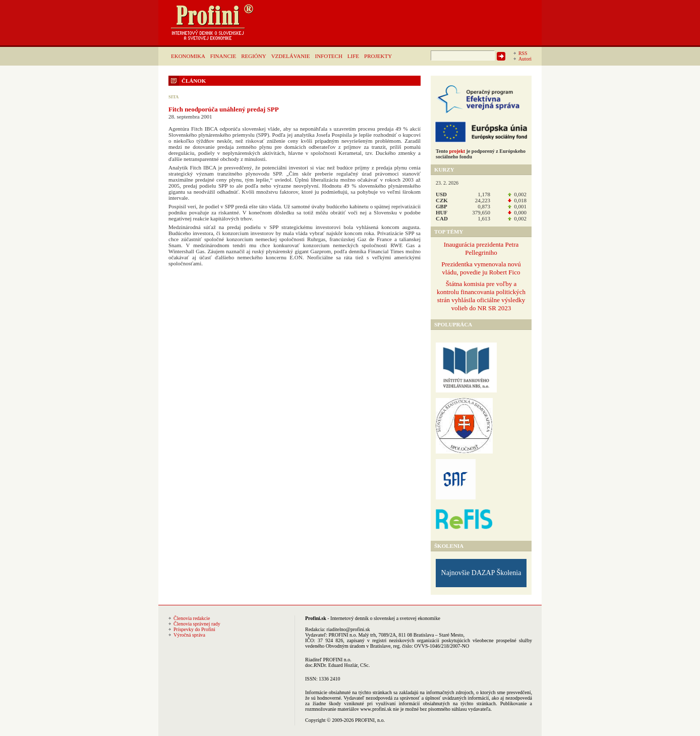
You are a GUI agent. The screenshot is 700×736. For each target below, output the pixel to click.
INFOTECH (328, 56)
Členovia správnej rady (197, 624)
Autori (525, 59)
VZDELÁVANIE (291, 56)
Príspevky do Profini (194, 629)
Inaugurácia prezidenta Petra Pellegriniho (481, 248)
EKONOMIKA (188, 56)
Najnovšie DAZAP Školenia (481, 573)
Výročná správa (189, 635)
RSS (523, 53)
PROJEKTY (378, 56)
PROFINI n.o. (343, 635)
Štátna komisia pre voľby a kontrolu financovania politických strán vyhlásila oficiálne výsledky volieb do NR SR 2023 (481, 296)
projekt (457, 151)
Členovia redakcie (192, 618)
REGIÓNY (254, 56)
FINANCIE (223, 56)
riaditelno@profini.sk (348, 629)
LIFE (353, 56)
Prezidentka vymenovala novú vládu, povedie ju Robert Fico (481, 268)
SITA (173, 97)
